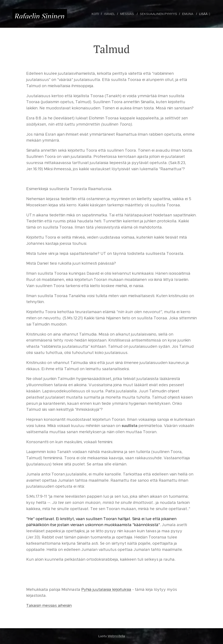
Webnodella (116, 636)
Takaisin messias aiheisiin (49, 606)
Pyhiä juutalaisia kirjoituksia (106, 590)
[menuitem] (99, 14)
